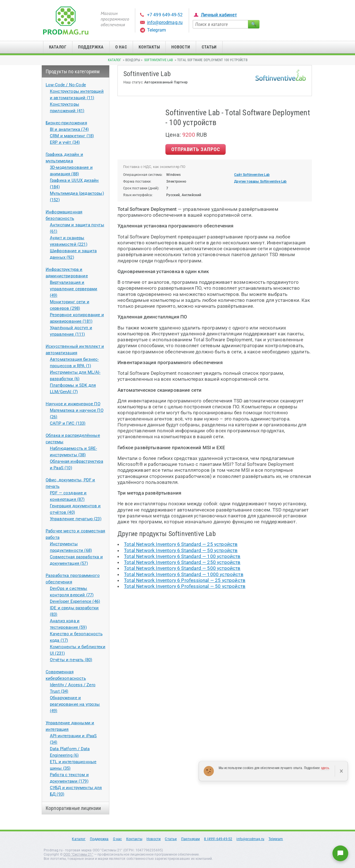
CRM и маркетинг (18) (72, 136)
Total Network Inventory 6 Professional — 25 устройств (185, 580)
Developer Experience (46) (75, 601)
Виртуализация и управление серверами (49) (74, 289)
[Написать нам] (340, 853)
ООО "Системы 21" (78, 854)
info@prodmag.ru (165, 22)
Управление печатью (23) (76, 519)
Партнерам (191, 839)
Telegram (157, 30)
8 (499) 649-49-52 (218, 839)
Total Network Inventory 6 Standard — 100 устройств (182, 556)
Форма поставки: (137, 181)
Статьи (209, 47)
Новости (181, 47)
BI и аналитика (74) (69, 129)
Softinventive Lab (159, 60)
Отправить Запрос (196, 149)
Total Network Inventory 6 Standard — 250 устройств (182, 562)
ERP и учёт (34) (65, 142)
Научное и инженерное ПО (73, 404)
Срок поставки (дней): (141, 188)
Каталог (58, 47)
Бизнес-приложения (66, 123)
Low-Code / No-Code (66, 85)
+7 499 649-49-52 (165, 15)
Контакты (149, 47)
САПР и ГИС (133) (68, 423)
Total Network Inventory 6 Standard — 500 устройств (182, 568)
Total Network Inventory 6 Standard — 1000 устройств (184, 574)
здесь (325, 768)
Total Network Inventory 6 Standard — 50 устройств (181, 550)
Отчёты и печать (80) (71, 660)
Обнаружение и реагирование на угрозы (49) (75, 704)
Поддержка (91, 47)
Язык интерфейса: (138, 195)
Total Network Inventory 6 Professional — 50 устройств (185, 586)
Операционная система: (143, 175)
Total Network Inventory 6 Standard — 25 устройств (181, 544)
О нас (121, 47)
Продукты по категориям (73, 71)
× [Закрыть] (341, 771)
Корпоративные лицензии (73, 808)
